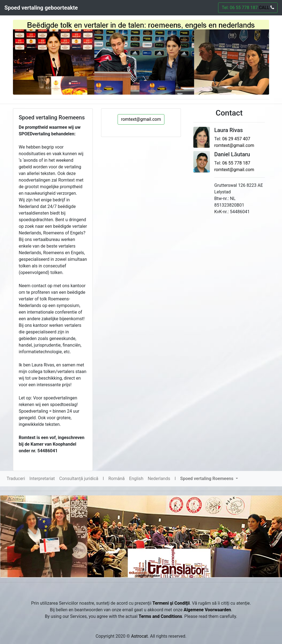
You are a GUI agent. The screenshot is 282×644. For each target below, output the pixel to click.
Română (116, 479)
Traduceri (16, 479)
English (136, 479)
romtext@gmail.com (141, 119)
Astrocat (139, 636)
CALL (266, 8)
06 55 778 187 (236, 163)
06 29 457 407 (236, 139)
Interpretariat (42, 479)
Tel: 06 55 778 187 (248, 8)
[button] (209, 479)
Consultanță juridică (79, 479)
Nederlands (159, 479)
